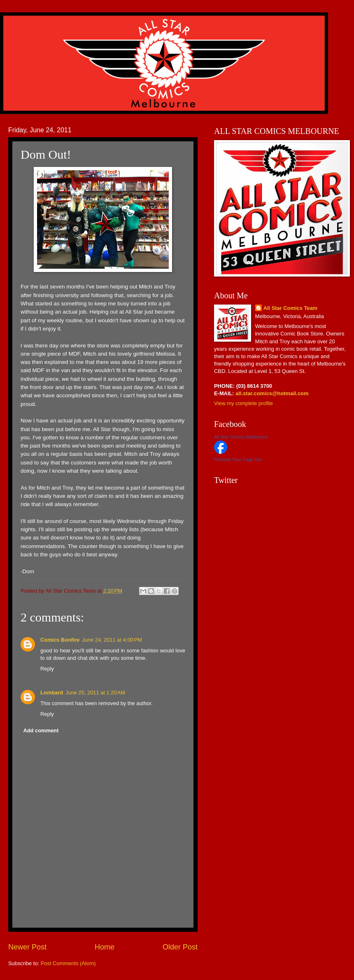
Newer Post (27, 947)
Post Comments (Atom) (68, 963)
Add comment (41, 730)
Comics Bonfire (60, 640)
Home (105, 947)
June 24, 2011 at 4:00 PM (112, 640)
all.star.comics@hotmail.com (271, 393)
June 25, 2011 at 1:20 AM (95, 693)
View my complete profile (243, 403)
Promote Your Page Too (238, 460)
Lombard (52, 693)
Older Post (180, 947)
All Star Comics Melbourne (241, 437)
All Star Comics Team (290, 308)
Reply (47, 669)
